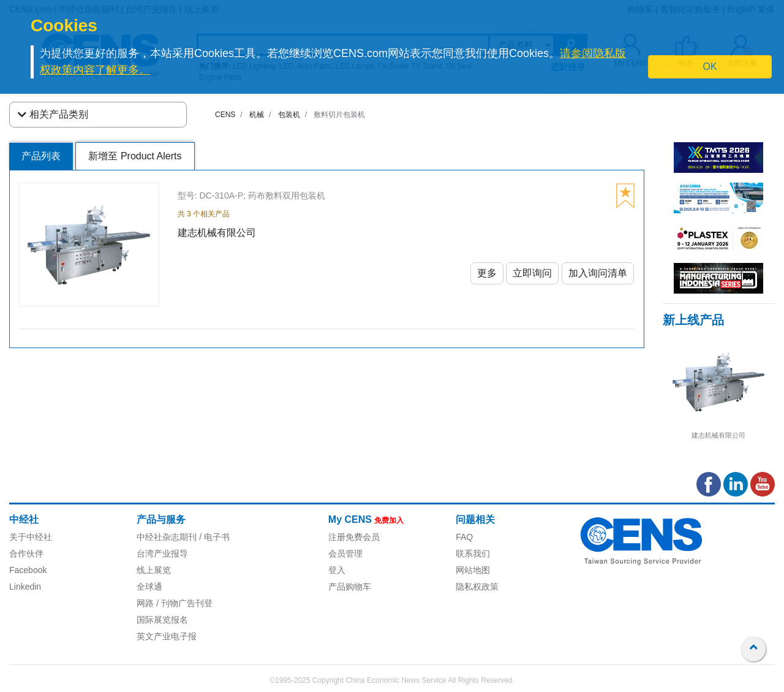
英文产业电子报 (167, 636)
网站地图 (473, 570)
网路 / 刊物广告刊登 (175, 603)
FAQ (464, 537)
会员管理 (345, 553)
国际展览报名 (162, 620)
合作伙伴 (26, 553)
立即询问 (532, 273)
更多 (487, 273)
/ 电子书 (213, 537)
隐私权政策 (477, 587)
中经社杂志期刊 (167, 537)
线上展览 (154, 570)
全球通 (149, 587)
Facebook (28, 570)
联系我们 (473, 553)
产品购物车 (350, 587)
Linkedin (25, 587)
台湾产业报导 (162, 553)
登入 (337, 570)
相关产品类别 (53, 115)
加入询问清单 (598, 273)
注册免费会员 (354, 537)
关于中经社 (31, 537)
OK (710, 67)
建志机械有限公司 (718, 435)
